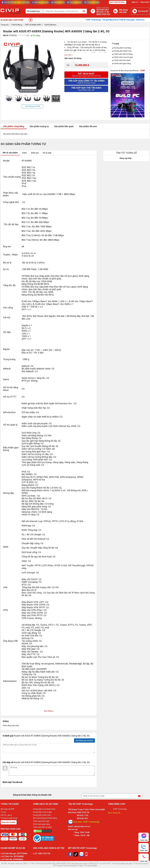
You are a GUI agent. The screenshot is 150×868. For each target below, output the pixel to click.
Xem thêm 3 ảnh (56, 99)
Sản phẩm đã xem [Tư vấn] (118, 2)
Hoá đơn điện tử (58, 2)
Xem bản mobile (9, 822)
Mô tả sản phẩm (10, 153)
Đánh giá (35, 153)
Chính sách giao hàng (122, 63)
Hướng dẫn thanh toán (123, 51)
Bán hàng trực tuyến (40, 2)
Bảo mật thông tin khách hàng (45, 818)
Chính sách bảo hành (122, 60)
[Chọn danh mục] (36, 11)
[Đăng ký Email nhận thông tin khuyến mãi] (139, 796)
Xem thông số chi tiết (32, 106)
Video (24, 153)
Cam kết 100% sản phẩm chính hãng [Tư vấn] (16, 2)
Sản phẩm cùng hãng (14, 126)
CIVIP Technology (120, 809)
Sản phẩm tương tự (39, 126)
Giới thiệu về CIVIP (7, 809)
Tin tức (3, 812)
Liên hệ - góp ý (6, 815)
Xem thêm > (69, 55)
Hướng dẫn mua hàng (123, 48)
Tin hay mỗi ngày (92, 2)
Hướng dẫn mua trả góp (42, 812)
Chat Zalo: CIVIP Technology (84, 822)
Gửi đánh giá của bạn (84, 740)
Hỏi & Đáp (47, 153)
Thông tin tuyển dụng (9, 818)
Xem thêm (49, 711)
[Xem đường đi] (114, 813)
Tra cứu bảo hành (74, 2)
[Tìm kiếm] (84, 11)
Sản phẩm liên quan (64, 126)
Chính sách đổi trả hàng (123, 54)
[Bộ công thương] (50, 838)
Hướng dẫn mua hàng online (44, 809)
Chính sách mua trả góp (123, 57)
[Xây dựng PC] (115, 11)
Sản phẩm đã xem (88, 126)
